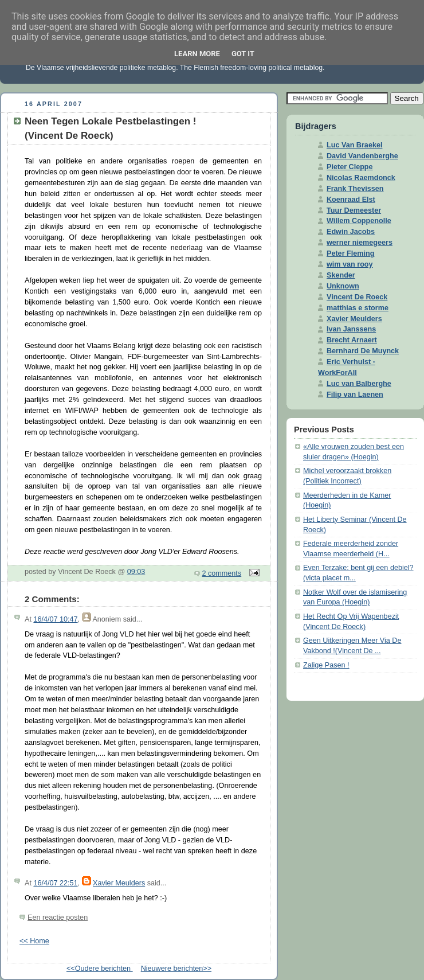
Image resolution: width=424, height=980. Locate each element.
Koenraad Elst (351, 200)
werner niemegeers (360, 243)
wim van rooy (350, 264)
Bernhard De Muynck (363, 351)
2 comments (222, 573)
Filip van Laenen (355, 395)
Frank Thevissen (355, 189)
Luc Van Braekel (354, 145)
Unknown (343, 286)
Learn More (197, 54)
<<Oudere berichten (100, 969)
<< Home (34, 941)
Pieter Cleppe (350, 167)
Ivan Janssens (351, 329)
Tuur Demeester (354, 210)
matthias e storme (358, 308)
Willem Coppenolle (359, 221)
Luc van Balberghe (359, 384)
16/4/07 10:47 (55, 619)
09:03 (136, 572)
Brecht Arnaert (352, 340)
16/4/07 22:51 (55, 883)
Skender (341, 275)
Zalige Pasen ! (326, 665)
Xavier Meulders (119, 883)
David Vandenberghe (362, 156)
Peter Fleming (350, 253)
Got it (243, 54)
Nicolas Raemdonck (361, 178)
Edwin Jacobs (351, 232)
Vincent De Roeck (357, 297)
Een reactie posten (58, 917)
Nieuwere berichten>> (176, 969)
